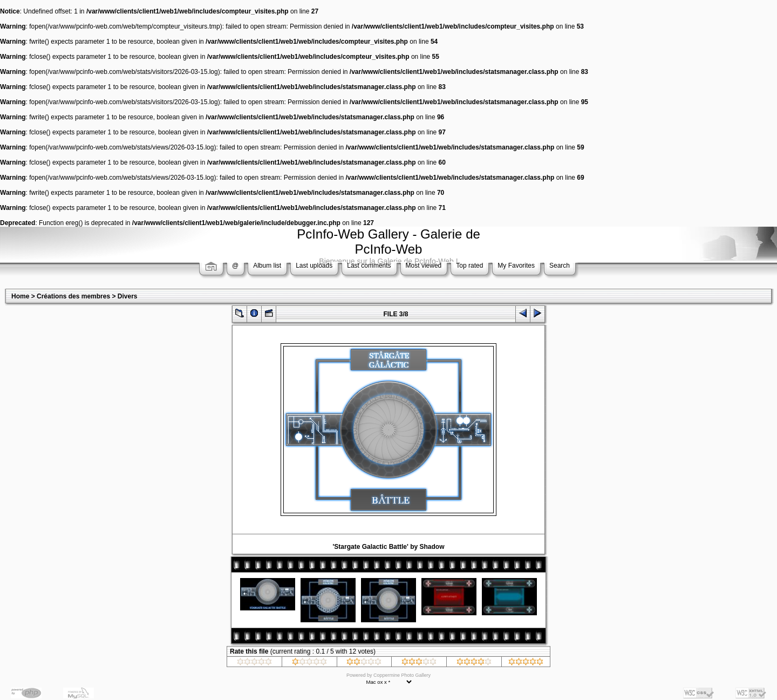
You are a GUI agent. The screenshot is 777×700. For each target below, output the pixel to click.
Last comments (369, 266)
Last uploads (314, 266)
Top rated (469, 266)
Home (20, 296)
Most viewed (424, 266)
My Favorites (516, 266)
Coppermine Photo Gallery (402, 675)
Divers (128, 296)
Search (560, 266)
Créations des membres (73, 296)
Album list (267, 266)
